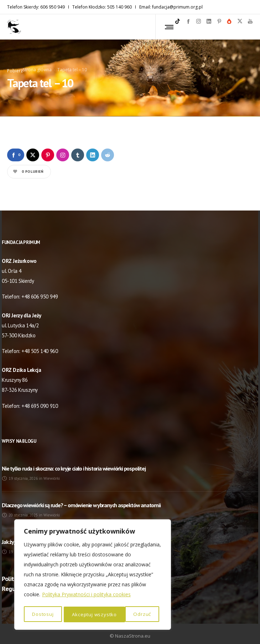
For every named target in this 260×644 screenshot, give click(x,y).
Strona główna (37, 66)
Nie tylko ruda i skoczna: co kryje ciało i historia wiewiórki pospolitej (74, 462)
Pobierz (15, 67)
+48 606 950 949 (40, 291)
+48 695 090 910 (40, 400)
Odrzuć (81, 614)
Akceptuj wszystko (131, 614)
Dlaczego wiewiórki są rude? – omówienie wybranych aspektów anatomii (81, 499)
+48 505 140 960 (40, 345)
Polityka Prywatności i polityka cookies (86, 596)
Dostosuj (43, 614)
